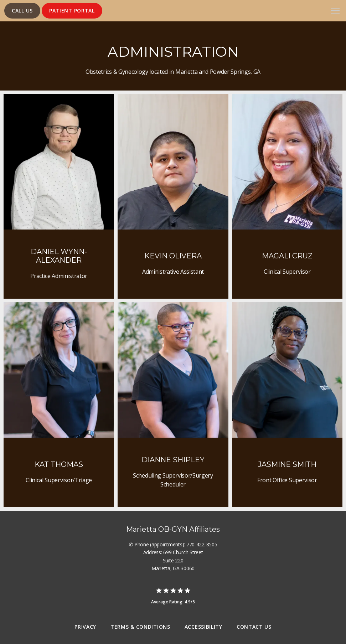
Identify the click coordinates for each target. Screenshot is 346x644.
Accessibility (203, 627)
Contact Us (254, 627)
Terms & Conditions (140, 627)
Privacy (85, 627)
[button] (335, 11)
